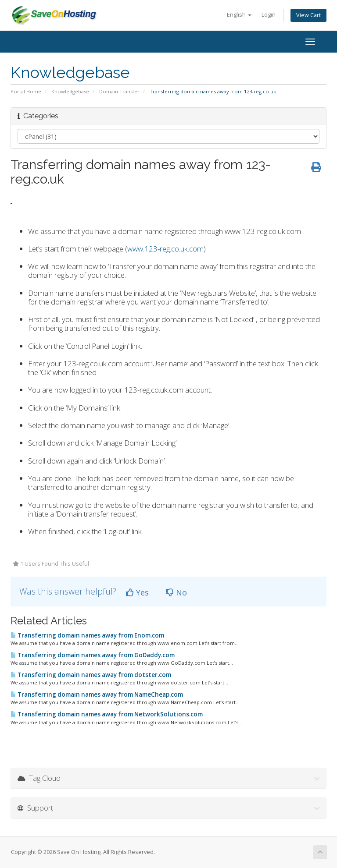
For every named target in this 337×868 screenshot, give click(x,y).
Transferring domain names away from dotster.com (91, 675)
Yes (137, 592)
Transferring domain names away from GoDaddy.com (93, 655)
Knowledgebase (70, 91)
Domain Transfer (119, 91)
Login (269, 15)
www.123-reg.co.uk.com (165, 249)
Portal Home (26, 91)
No (176, 592)
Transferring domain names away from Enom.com (87, 635)
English (239, 15)
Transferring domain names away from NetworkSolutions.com (107, 714)
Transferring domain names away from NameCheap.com (97, 694)
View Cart (308, 15)
